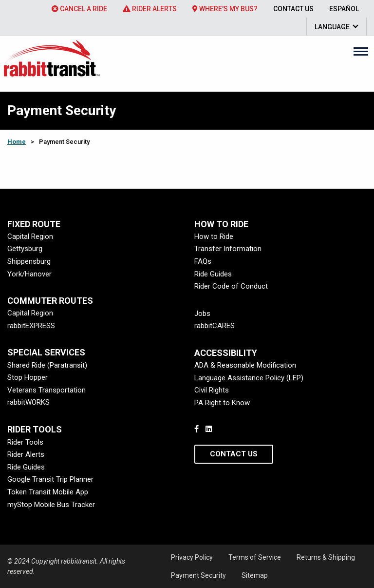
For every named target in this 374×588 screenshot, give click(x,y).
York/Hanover (29, 274)
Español (344, 9)
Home (17, 142)
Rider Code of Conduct (231, 286)
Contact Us (293, 9)
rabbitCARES (215, 326)
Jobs (202, 314)
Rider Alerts (150, 9)
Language (332, 27)
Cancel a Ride (79, 9)
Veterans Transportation (47, 390)
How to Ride (214, 236)
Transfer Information (228, 249)
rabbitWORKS (28, 402)
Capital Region (30, 236)
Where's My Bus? (225, 9)
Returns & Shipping (326, 557)
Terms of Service (255, 557)
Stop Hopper (28, 377)
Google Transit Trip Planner (50, 479)
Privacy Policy (192, 557)
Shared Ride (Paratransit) (47, 365)
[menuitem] (79, 9)
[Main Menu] (361, 51)
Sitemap (255, 575)
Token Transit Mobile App (48, 492)
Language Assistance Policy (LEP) (249, 378)
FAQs (203, 261)
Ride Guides (213, 274)
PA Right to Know (222, 403)
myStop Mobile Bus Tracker (51, 505)
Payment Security (198, 575)
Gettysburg (25, 249)
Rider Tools (25, 442)
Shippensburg (29, 261)
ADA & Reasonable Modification (245, 365)
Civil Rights (212, 390)
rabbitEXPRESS (31, 326)
